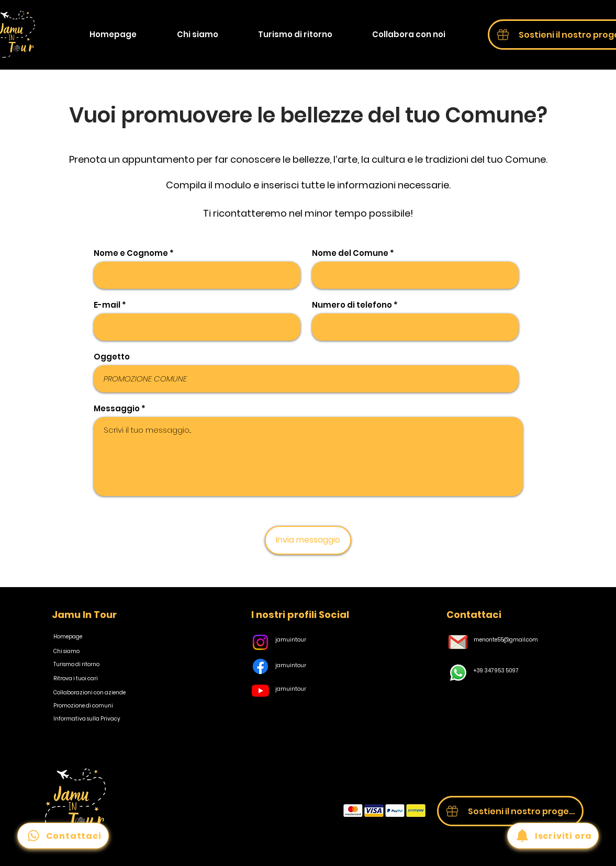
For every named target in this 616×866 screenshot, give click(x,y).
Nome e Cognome (131, 253)
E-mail (107, 305)
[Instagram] (260, 642)
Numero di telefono (352, 305)
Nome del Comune (350, 253)
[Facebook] (260, 666)
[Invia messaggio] (308, 540)
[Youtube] (260, 690)
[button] (409, 35)
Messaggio (117, 408)
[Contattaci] (63, 836)
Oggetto (112, 357)
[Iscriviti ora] (553, 836)
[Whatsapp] (458, 673)
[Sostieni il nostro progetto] (510, 811)
